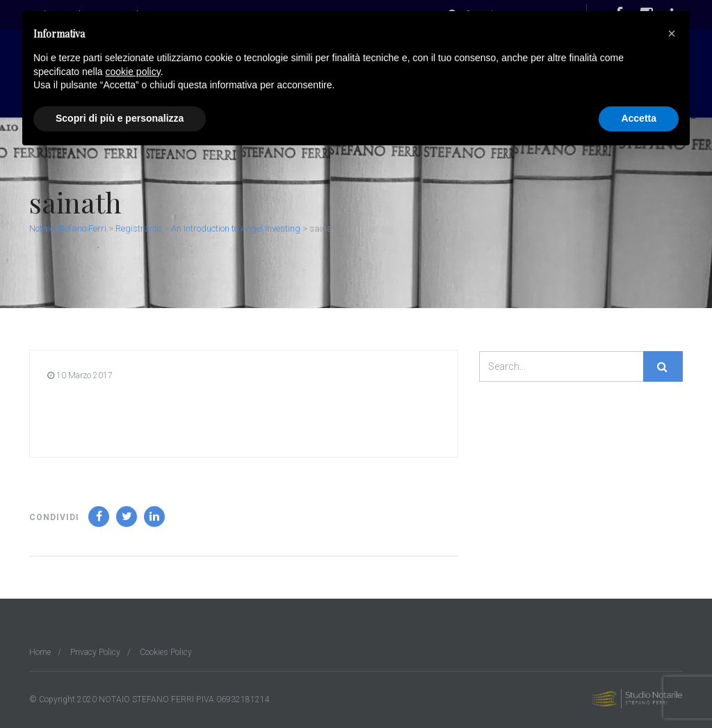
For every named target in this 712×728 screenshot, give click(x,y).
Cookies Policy (166, 652)
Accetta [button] (639, 118)
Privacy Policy (95, 652)
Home (40, 652)
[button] (672, 33)
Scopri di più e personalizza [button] (120, 118)
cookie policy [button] (133, 72)
